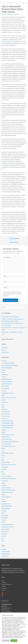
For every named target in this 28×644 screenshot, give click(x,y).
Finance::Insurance (6, 414)
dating (3, 395)
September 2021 (5, 352)
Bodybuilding (5, 375)
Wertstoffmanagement (7, 584)
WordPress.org (5, 556)
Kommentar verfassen (7, 14)
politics (3, 474)
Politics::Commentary (6, 476)
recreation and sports (6, 488)
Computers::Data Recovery (8, 393)
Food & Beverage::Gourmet (8, 425)
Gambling (4, 430)
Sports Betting (5, 515)
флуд (3, 541)
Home (3, 581)
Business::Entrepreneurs (7, 382)
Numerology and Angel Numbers (9, 465)
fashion (3, 407)
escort (3, 405)
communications (5, 388)
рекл (3, 538)
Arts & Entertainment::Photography (9, 365)
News (3, 460)
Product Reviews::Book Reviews (9, 478)
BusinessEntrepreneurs (7, 384)
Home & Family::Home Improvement (10, 442)
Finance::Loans (5, 418)
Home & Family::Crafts (7, 439)
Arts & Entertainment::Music (8, 363)
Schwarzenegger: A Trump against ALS (10, 317)
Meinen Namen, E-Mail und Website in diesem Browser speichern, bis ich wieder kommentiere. (12, 294)
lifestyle (3, 448)
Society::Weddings (6, 508)
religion (3, 495)
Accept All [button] (14, 641)
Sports (3, 513)
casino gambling (5, 386)
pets (3, 471)
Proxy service (5, 481)
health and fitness (6, 437)
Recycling (4, 583)
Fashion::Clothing (5, 412)
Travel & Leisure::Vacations (8, 527)
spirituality (4, 511)
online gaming (16, 14)
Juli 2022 (4, 350)
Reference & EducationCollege (8, 490)
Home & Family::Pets (6, 444)
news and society (5, 462)
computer (4, 391)
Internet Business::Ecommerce (8, 446)
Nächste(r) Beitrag (14, 242)
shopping (4, 501)
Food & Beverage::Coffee (7, 421)
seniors (3, 499)
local (3, 451)
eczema (3, 400)
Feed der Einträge (6, 552)
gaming (3, 432)
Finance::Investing (6, 416)
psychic (3, 483)
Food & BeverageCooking (7, 428)
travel (3, 522)
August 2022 (4, 348)
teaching (4, 520)
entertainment (5, 402)
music (3, 458)
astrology (4, 370)
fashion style (4, 409)
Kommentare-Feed (6, 554)
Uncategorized (5, 531)
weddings (4, 536)
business (4, 377)
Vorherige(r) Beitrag (14, 238)
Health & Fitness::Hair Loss (8, 435)
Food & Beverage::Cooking (8, 423)
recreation (4, 485)
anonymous (4, 361)
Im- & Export (4, 588)
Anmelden (4, 549)
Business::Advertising (6, 379)
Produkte (4, 586)
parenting (4, 469)
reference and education (7, 492)
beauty (3, 372)
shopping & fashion (6, 504)
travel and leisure (5, 529)
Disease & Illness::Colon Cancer (9, 398)
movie (3, 455)
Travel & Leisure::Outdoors (8, 525)
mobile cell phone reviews (7, 453)
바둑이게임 (14, 42)
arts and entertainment (7, 368)
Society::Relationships (7, 506)
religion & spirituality (6, 497)
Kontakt (3, 590)
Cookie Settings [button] (6, 641)
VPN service (4, 534)
